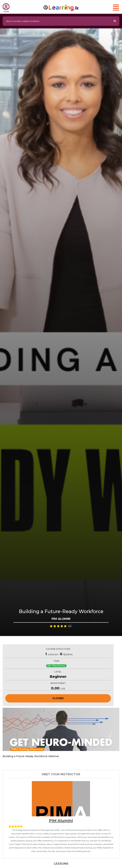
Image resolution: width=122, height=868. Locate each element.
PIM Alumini (61, 821)
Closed (58, 698)
